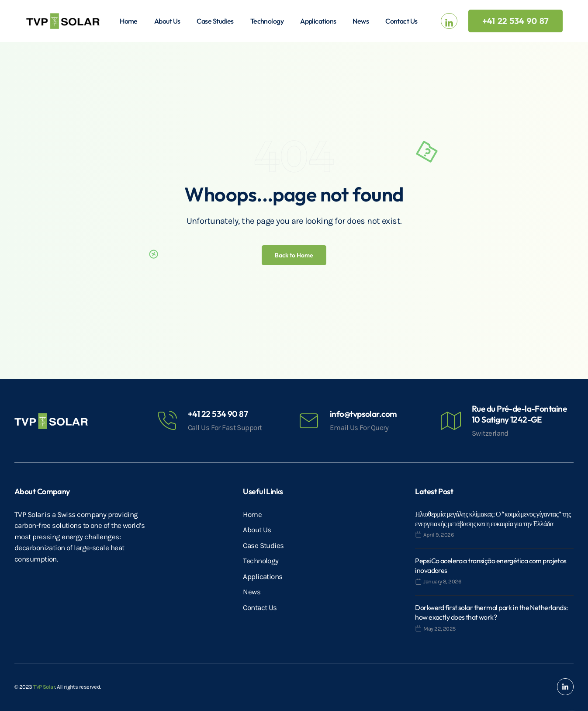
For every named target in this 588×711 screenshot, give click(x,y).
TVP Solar (44, 687)
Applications (318, 21)
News (361, 21)
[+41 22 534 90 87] (167, 421)
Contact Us (401, 21)
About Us (167, 21)
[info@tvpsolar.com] (309, 421)
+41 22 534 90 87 (218, 414)
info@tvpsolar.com (363, 414)
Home (129, 21)
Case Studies (215, 21)
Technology (267, 21)
